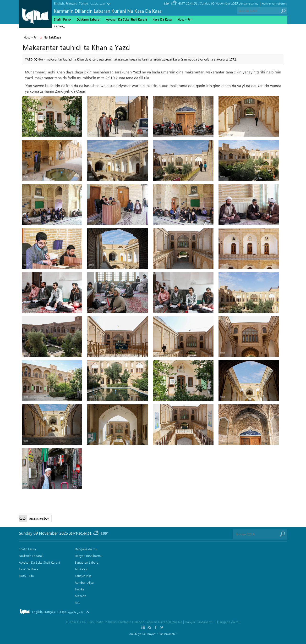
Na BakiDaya (52, 37)
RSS (77, 602)
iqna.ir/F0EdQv (39, 519)
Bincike (79, 589)
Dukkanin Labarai (88, 19)
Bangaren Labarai (87, 562)
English (59, 3)
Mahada (81, 596)
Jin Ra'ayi (81, 569)
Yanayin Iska (83, 576)
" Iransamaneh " (167, 634)
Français (71, 3)
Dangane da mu (249, 3)
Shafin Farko (62, 19)
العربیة (93, 4)
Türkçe (83, 3)
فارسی (102, 4)
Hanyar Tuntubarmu (274, 3)
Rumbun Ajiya (84, 582)
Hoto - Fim (31, 37)
